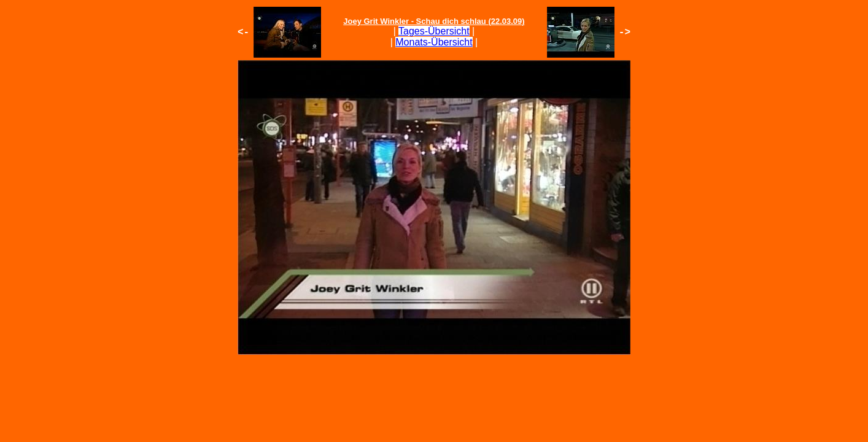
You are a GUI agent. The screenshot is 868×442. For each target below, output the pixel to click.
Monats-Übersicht (434, 42)
